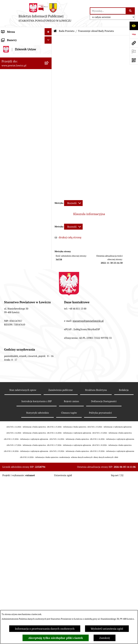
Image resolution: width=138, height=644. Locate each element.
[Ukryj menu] (48, 32)
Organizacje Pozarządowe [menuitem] (18, 267)
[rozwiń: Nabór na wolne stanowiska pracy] (49, 288)
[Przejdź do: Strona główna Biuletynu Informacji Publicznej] (55, 31)
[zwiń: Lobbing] (49, 383)
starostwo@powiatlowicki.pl (88, 512)
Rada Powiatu (67, 31)
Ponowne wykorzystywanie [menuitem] (19, 347)
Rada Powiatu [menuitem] (10, 107)
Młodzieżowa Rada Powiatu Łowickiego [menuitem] (19, 215)
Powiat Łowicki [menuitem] (11, 57)
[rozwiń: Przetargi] (49, 281)
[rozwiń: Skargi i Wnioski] (49, 369)
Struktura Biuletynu (96, 581)
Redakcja (124, 581)
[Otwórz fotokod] (134, 60)
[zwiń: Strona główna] (49, 39)
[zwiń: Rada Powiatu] (49, 107)
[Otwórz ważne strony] (134, 52)
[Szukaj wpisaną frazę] (130, 11)
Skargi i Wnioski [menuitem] (11, 369)
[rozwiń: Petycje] (49, 376)
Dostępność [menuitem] (9, 321)
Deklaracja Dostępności (104, 592)
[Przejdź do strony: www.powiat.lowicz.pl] (134, 43)
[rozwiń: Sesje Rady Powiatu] (49, 158)
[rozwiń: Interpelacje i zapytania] (49, 203)
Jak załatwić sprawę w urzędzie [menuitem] (21, 238)
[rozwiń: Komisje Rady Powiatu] (49, 149)
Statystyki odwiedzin (38, 603)
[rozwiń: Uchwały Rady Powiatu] (49, 167)
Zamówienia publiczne (61, 581)
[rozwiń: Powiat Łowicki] (49, 57)
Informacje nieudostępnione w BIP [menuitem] (21, 338)
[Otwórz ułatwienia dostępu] (134, 26)
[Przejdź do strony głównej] (45, 13)
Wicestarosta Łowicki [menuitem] (15, 79)
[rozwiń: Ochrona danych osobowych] (49, 231)
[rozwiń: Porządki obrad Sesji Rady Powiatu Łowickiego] (49, 176)
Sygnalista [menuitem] (8, 329)
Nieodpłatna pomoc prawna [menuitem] (19, 361)
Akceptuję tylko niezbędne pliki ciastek (56, 638)
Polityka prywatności (100, 603)
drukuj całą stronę (70, 237)
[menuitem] (26, 48)
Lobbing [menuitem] (7, 383)
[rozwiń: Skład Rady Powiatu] (49, 130)
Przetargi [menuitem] (7, 281)
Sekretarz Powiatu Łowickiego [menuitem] (20, 93)
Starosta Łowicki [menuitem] (12, 72)
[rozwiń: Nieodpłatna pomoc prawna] (49, 362)
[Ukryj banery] (48, 431)
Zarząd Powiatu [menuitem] (11, 64)
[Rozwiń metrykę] (73, 203)
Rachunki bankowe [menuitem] (13, 245)
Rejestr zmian (71, 592)
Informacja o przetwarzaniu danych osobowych (45, 629)
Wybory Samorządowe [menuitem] (15, 307)
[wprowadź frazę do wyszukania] (108, 11)
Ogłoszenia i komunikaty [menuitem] (17, 253)
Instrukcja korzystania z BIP (37, 592)
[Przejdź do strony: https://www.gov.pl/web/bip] (134, 34)
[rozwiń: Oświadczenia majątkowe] (49, 260)
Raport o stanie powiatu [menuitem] (16, 314)
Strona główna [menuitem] (11, 39)
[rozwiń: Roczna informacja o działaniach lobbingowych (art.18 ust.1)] (49, 410)
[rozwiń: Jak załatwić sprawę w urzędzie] (49, 238)
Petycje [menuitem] (6, 376)
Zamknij (105, 638)
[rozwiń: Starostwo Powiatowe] (49, 224)
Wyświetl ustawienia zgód (107, 629)
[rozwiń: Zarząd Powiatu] (49, 64)
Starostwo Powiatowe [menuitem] (15, 224)
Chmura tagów (69, 603)
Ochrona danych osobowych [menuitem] (19, 231)
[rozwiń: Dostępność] (49, 321)
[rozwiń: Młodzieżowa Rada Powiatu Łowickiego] (49, 213)
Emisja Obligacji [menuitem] (11, 354)
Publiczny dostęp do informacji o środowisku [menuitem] (22, 298)
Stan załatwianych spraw (23, 581)
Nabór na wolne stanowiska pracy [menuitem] (22, 288)
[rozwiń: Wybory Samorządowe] (49, 307)
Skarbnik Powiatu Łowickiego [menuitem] (20, 100)
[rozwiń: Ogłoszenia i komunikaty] (49, 253)
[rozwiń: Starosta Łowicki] (49, 72)
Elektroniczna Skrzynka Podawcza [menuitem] (23, 274)
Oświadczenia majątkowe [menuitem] (17, 260)
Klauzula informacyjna (89, 214)
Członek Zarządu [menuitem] (12, 86)
